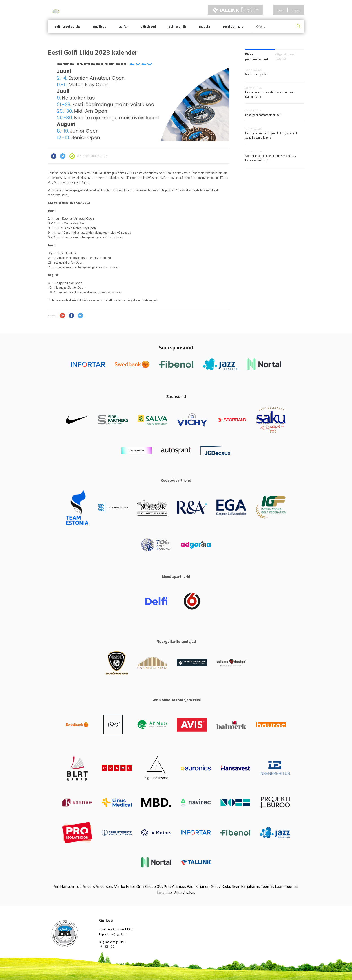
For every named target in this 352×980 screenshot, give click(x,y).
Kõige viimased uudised (285, 57)
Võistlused (148, 26)
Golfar (123, 26)
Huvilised (100, 26)
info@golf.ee (118, 934)
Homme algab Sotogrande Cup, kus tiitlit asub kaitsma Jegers (271, 135)
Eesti (280, 10)
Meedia (205, 26)
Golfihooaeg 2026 (257, 74)
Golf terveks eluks (67, 26)
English (296, 10)
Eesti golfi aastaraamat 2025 (264, 115)
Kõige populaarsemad (256, 57)
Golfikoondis (177, 26)
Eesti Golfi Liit (233, 26)
